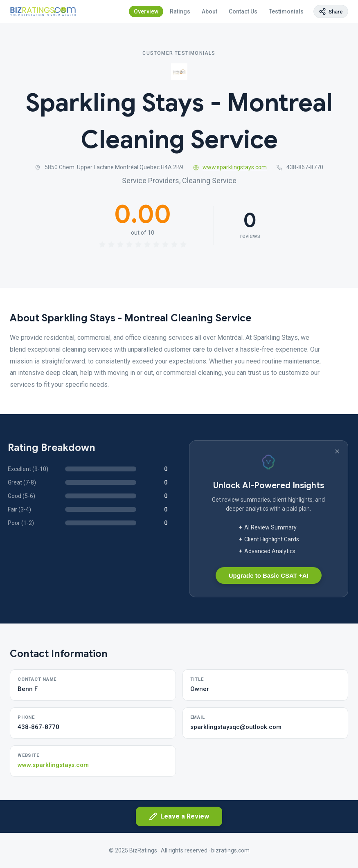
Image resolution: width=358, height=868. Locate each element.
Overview (146, 11)
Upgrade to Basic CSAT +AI (269, 575)
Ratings (180, 11)
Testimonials (286, 11)
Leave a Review (179, 816)
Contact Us (243, 11)
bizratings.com (230, 850)
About (209, 11)
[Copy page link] (331, 11)
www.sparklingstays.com (230, 167)
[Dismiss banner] (337, 451)
